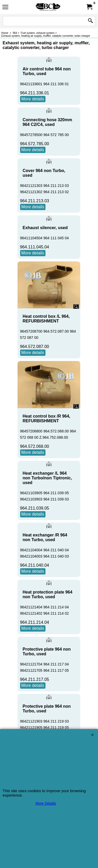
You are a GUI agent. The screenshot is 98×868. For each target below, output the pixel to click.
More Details (46, 803)
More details (33, 99)
